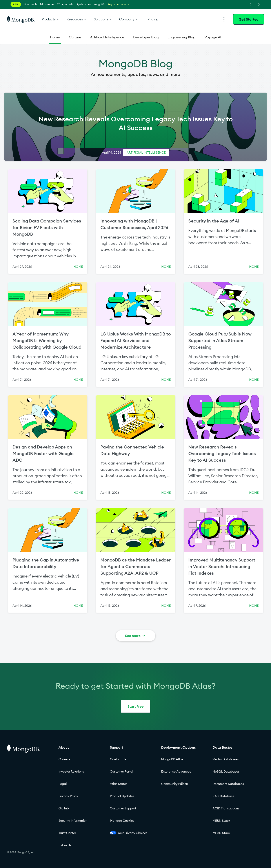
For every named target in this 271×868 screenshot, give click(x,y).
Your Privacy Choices (129, 833)
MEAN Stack (222, 833)
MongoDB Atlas (172, 759)
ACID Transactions (226, 808)
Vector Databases (226, 759)
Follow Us (65, 845)
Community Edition (175, 784)
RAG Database (223, 796)
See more (135, 636)
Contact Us (118, 759)
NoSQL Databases (226, 771)
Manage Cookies (122, 821)
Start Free (135, 706)
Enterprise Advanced (176, 771)
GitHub (64, 808)
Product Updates (122, 796)
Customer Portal (121, 771)
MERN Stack (221, 821)
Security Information (73, 821)
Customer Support (123, 808)
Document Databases (228, 784)
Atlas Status (119, 784)
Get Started (249, 19)
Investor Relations (71, 771)
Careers (64, 759)
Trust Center (67, 833)
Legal (63, 784)
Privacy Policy (68, 796)
